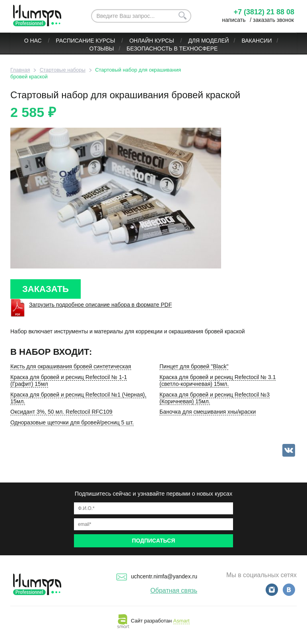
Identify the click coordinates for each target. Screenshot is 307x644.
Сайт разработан (153, 621)
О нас (34, 41)
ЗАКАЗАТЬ (46, 289)
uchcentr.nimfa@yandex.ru (157, 576)
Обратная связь (174, 590)
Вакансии (256, 41)
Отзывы (102, 49)
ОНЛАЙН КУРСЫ (152, 41)
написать (234, 20)
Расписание (75, 41)
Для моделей (208, 41)
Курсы (106, 41)
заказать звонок (273, 20)
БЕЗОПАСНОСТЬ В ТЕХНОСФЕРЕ (172, 49)
